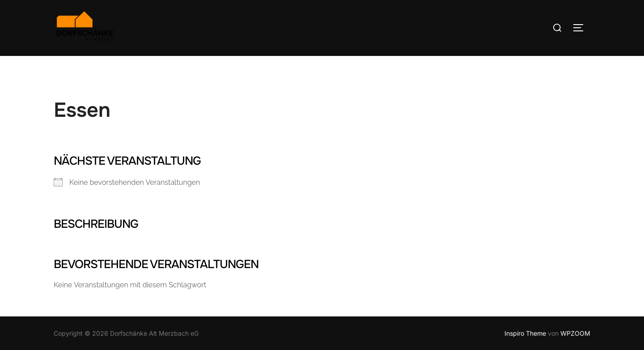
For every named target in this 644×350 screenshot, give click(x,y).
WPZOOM (575, 333)
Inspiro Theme (525, 333)
